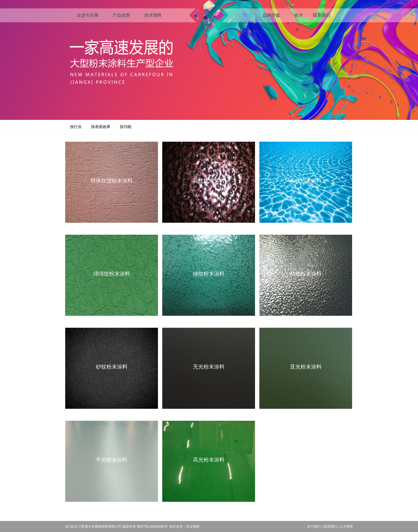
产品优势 (121, 15)
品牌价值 (271, 15)
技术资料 (153, 15)
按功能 (126, 127)
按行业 (76, 127)
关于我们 (314, 526)
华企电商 (193, 526)
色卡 (298, 15)
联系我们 (321, 15)
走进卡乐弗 (87, 15)
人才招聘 (346, 526)
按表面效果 (101, 127)
